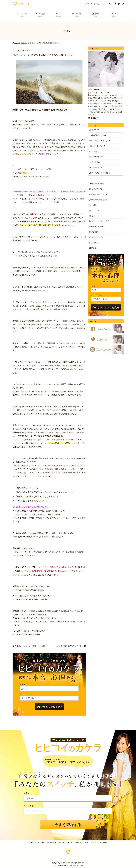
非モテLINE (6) (94, 232)
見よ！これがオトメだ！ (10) (99, 221)
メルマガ (93, 843)
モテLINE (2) (93, 178)
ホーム (31, 843)
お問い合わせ (103, 843)
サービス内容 (77, 15)
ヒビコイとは (40, 15)
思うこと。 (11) (94, 210)
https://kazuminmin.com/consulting (26, 635)
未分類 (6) (92, 216)
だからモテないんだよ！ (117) (99, 141)
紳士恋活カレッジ (64, 622)
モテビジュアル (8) (95, 189)
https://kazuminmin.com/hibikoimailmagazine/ (30, 599)
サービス (69, 843)
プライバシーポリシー (59, 866)
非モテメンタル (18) (96, 237)
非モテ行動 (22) (94, 243)
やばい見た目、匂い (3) (97, 146)
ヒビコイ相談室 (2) (95, 168)
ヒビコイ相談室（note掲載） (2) (100, 173)
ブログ (114, 15)
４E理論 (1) (93, 248)
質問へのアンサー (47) (96, 227)
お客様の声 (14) (94, 130)
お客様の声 (95, 15)
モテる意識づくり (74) (96, 184)
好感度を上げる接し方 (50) (98, 200)
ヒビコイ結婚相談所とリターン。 (71, 646)
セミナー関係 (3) (94, 162)
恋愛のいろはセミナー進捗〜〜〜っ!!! (29, 646)
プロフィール (22, 15)
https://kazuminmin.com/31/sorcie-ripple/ (28, 590)
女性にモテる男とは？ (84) (98, 194)
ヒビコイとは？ (51, 843)
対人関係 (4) (93, 205)
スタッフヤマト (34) (96, 157)
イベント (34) (93, 151)
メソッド (59, 15)
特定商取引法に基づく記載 (75, 866)
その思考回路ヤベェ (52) (97, 135)
